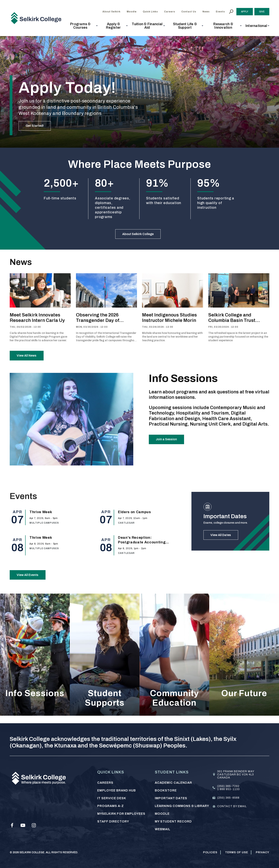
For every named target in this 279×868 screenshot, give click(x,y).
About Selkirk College (138, 235)
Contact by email (232, 806)
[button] (82, 26)
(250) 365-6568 (228, 798)
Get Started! (37, 125)
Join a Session (169, 446)
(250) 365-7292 (228, 786)
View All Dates (223, 541)
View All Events (30, 581)
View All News (29, 359)
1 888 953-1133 (228, 789)
